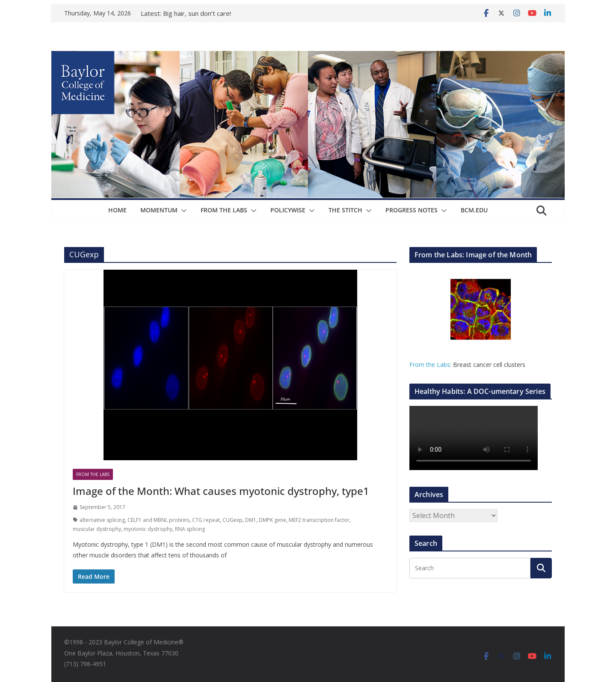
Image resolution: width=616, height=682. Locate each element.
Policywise (288, 210)
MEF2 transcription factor (319, 520)
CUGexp (232, 520)
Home (117, 210)
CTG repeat (206, 520)
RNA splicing (190, 529)
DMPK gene (272, 520)
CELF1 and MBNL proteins (158, 520)
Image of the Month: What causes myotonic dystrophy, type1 (221, 491)
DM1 (251, 520)
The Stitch (345, 210)
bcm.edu (474, 210)
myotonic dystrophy (148, 529)
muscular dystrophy (97, 529)
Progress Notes (412, 210)
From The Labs (224, 210)
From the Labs (430, 365)
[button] (182, 211)
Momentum (159, 210)
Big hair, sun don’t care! (197, 13)
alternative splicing (102, 520)
